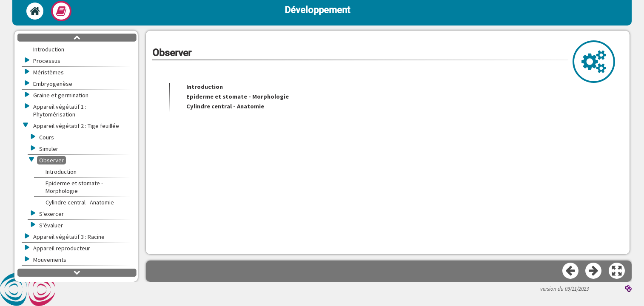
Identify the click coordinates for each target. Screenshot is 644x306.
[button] (617, 271)
